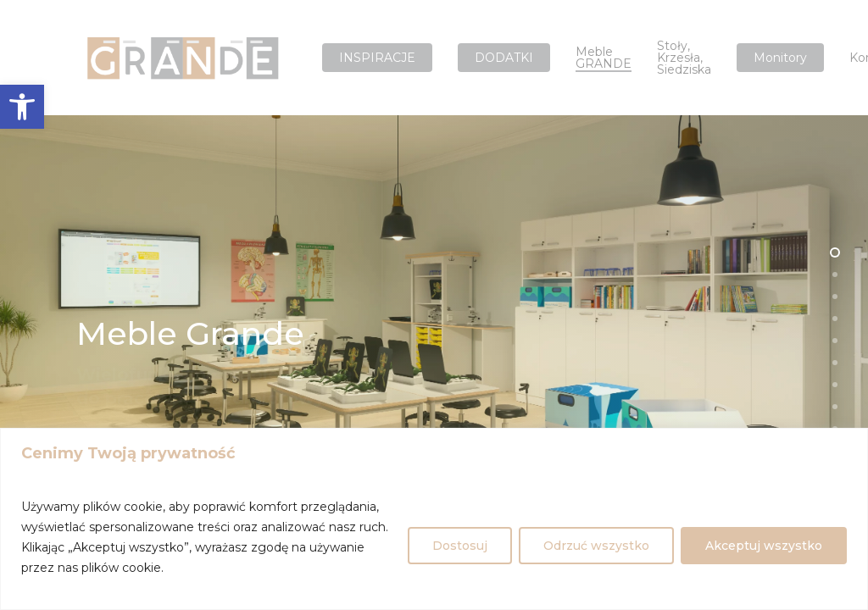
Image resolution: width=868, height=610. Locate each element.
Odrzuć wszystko (596, 546)
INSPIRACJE (377, 58)
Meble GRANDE (604, 58)
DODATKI (504, 58)
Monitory (780, 58)
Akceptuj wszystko (764, 546)
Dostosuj (460, 546)
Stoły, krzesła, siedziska (684, 58)
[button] (22, 107)
